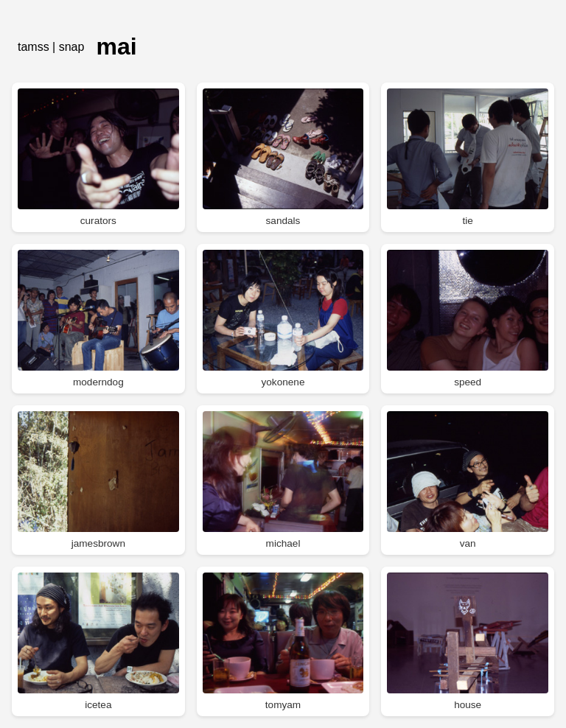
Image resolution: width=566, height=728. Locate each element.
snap (72, 47)
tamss (34, 47)
